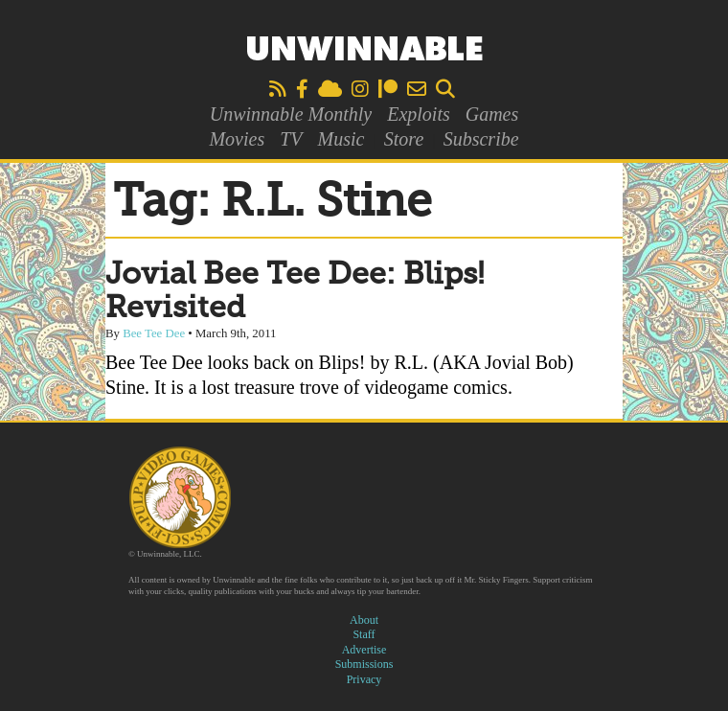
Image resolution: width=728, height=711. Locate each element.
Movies (237, 139)
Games (492, 114)
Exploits (419, 114)
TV (291, 139)
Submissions (364, 664)
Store (404, 139)
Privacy (364, 679)
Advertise (364, 650)
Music (341, 139)
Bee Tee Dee (154, 333)
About (364, 620)
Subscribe (481, 139)
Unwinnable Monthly (291, 114)
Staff (364, 634)
